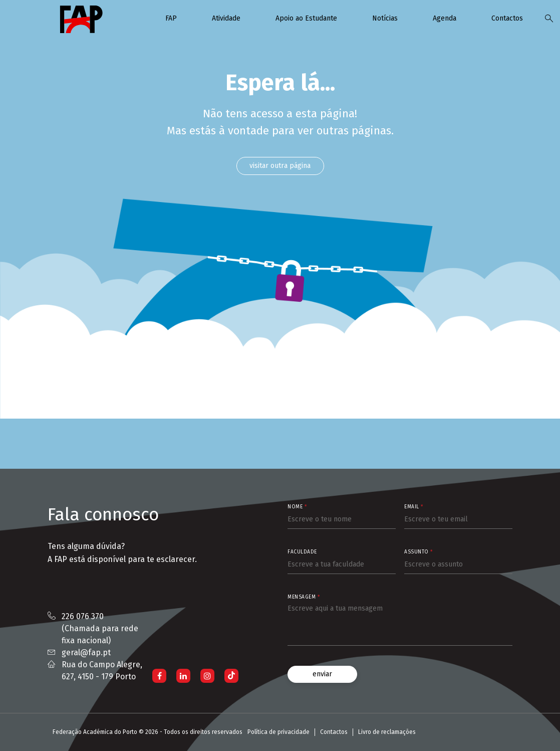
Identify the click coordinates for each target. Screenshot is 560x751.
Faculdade (302, 552)
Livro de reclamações (387, 732)
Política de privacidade (278, 732)
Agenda (445, 18)
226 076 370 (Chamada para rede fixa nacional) (100, 628)
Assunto (418, 552)
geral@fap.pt (86, 652)
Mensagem (304, 597)
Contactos (507, 18)
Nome (297, 507)
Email (414, 507)
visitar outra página (280, 166)
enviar (322, 674)
